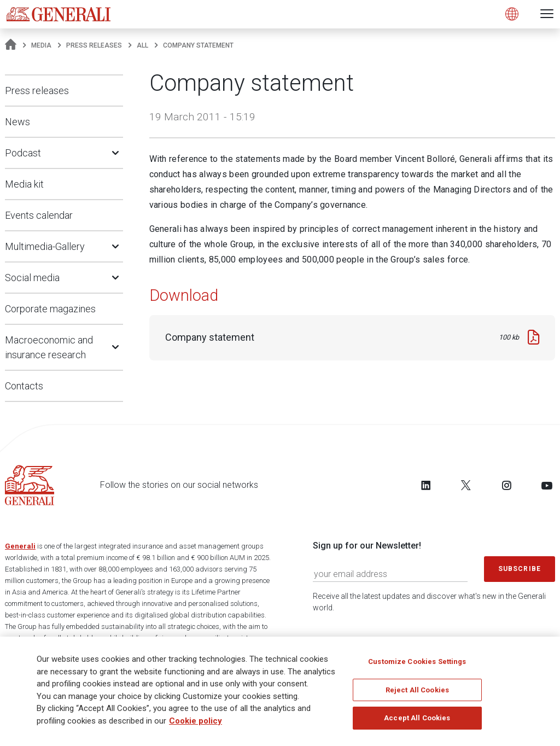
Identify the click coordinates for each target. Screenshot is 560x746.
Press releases (94, 45)
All (142, 45)
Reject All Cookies (417, 693)
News (17, 122)
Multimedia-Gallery (45, 246)
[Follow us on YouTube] (547, 485)
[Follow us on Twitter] (466, 485)
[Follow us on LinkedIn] (426, 485)
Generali (20, 546)
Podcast (23, 153)
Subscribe (520, 569)
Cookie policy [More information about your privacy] (196, 724)
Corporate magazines (50, 309)
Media (41, 45)
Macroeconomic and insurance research (49, 347)
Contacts (24, 386)
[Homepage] (11, 45)
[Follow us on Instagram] (506, 485)
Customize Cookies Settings (417, 665)
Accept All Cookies (417, 721)
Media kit (24, 184)
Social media (32, 278)
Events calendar (39, 215)
